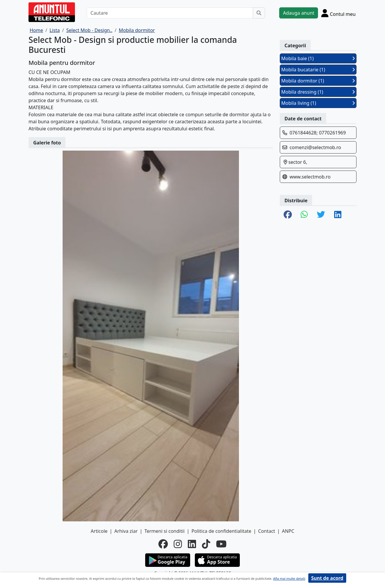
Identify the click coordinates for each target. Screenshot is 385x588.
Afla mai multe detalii (289, 578)
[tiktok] (206, 544)
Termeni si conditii (164, 531)
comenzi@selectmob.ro (315, 147)
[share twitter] (321, 215)
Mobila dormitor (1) (318, 81)
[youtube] (221, 544)
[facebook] (163, 544)
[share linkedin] (338, 215)
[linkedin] (192, 544)
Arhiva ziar (126, 531)
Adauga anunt (299, 13)
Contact (267, 531)
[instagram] (178, 544)
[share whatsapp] (304, 215)
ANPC (288, 531)
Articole (99, 531)
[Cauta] (259, 13)
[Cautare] (170, 13)
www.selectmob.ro (310, 177)
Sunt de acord (327, 578)
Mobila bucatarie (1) (318, 70)
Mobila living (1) (318, 103)
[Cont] (338, 13)
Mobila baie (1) (318, 58)
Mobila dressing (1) (318, 92)
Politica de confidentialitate (221, 531)
